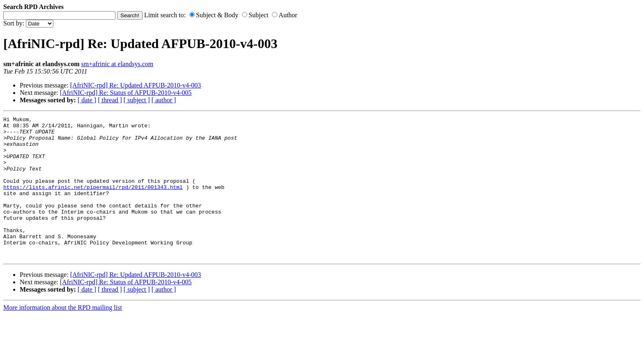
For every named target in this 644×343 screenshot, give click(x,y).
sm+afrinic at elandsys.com (117, 64)
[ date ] (87, 100)
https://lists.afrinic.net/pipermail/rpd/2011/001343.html (93, 202)
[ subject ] (137, 100)
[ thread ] (110, 100)
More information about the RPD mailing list (63, 336)
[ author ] (164, 100)
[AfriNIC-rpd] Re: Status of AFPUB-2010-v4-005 (126, 93)
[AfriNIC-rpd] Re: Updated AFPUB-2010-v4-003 (136, 85)
